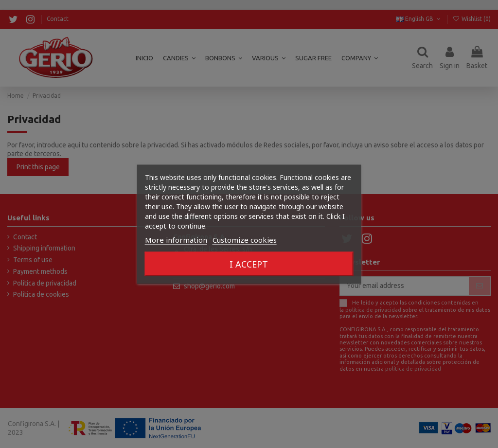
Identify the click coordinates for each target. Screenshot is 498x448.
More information (176, 239)
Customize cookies (245, 239)
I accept (249, 264)
